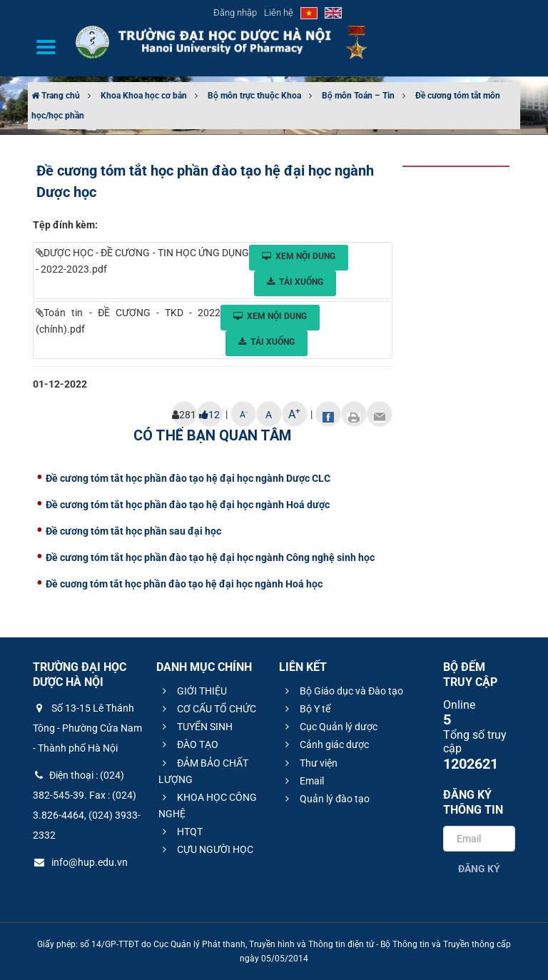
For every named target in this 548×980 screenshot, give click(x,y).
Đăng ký (479, 869)
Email (303, 781)
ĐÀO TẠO (188, 744)
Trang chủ (56, 96)
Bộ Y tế (306, 709)
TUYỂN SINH (196, 727)
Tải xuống (295, 282)
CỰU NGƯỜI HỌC (206, 849)
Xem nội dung (299, 256)
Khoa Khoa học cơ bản (144, 96)
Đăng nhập (235, 12)
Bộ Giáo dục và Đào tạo (342, 691)
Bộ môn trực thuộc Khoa (254, 96)
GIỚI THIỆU (193, 691)
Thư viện (309, 763)
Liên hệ (279, 12)
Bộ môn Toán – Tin (358, 96)
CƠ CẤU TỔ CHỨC (207, 709)
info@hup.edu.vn (80, 862)
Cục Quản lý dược (329, 727)
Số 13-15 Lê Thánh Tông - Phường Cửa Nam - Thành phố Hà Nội (87, 728)
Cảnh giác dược (325, 744)
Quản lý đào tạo (325, 799)
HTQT (181, 832)
